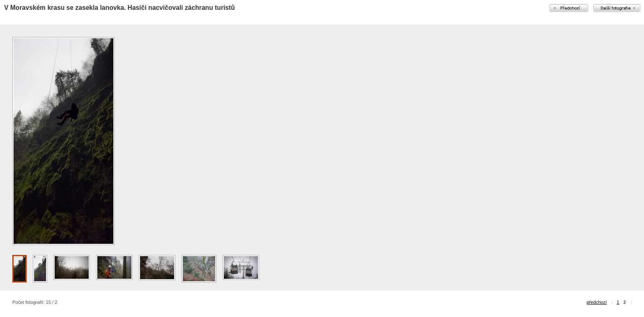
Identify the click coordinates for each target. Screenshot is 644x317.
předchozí (597, 302)
